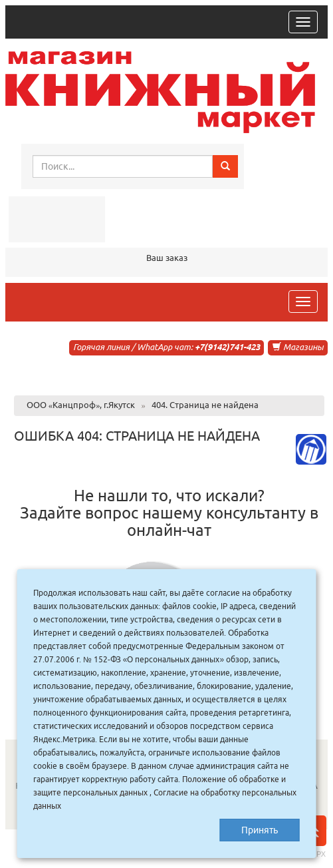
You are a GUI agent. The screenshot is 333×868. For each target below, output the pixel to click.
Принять (260, 830)
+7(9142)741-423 (227, 347)
